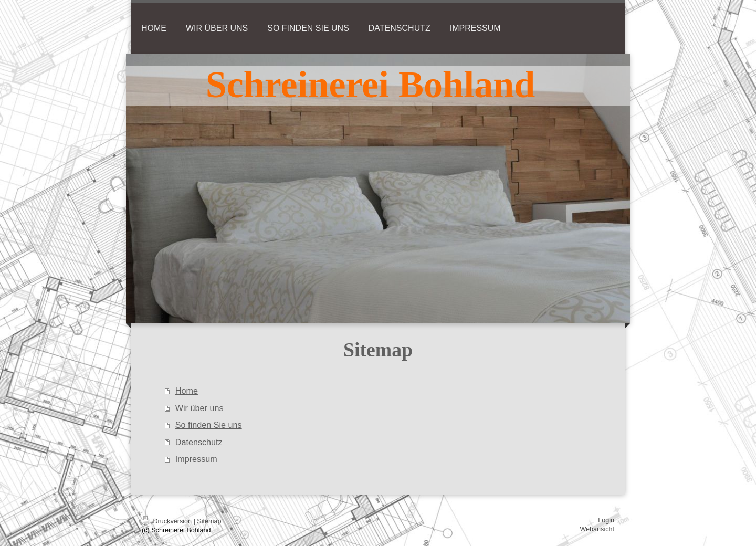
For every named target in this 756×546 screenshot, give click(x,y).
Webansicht (597, 529)
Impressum (196, 459)
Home (187, 391)
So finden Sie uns (209, 425)
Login (606, 520)
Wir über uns (199, 408)
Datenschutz (199, 442)
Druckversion (167, 521)
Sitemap (209, 521)
